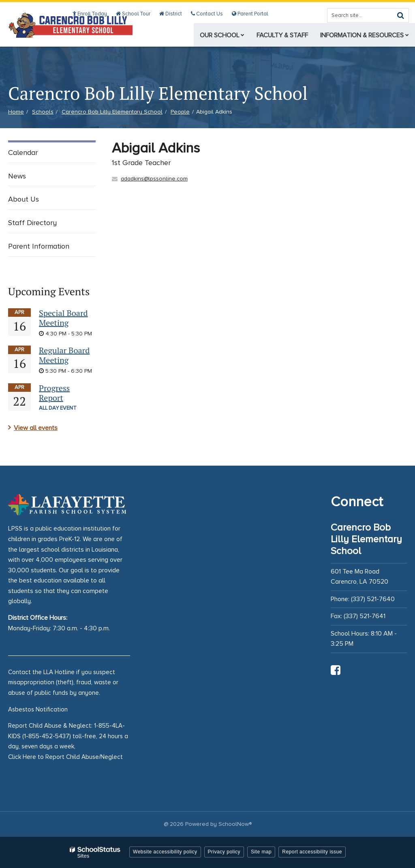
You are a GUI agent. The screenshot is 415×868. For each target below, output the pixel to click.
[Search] (400, 15)
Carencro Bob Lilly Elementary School (112, 112)
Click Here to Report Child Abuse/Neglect (65, 757)
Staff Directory (32, 223)
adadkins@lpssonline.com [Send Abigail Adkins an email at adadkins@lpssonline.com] (154, 179)
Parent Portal (250, 14)
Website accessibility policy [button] (165, 852)
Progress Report (54, 393)
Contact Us (209, 14)
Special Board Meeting (63, 318)
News (17, 176)
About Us (24, 199)
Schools (43, 112)
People (180, 112)
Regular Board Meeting (64, 355)
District (173, 14)
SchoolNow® (235, 824)
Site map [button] (261, 852)
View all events (36, 428)
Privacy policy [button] (224, 852)
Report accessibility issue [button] (312, 852)
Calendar (23, 153)
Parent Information (39, 246)
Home (16, 112)
